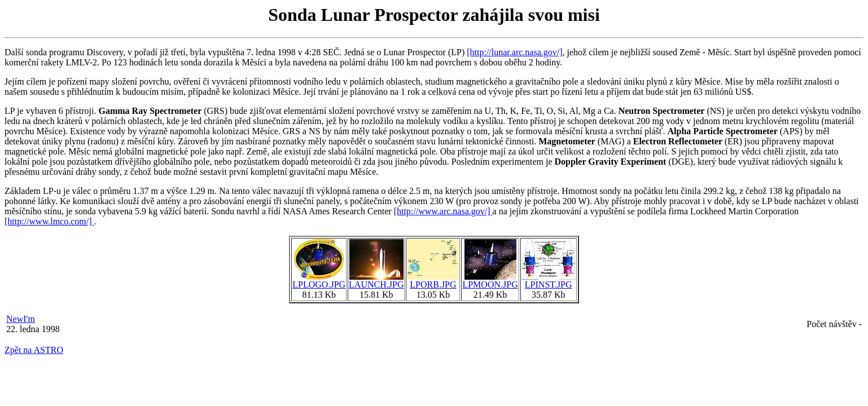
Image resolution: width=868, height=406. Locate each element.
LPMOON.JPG (490, 281)
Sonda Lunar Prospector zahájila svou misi (434, 15)
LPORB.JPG (433, 281)
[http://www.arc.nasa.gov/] (443, 211)
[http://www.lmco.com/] (49, 221)
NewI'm (21, 319)
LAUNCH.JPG (376, 281)
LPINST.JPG (549, 281)
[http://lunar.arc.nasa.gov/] (514, 52)
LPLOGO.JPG (319, 281)
